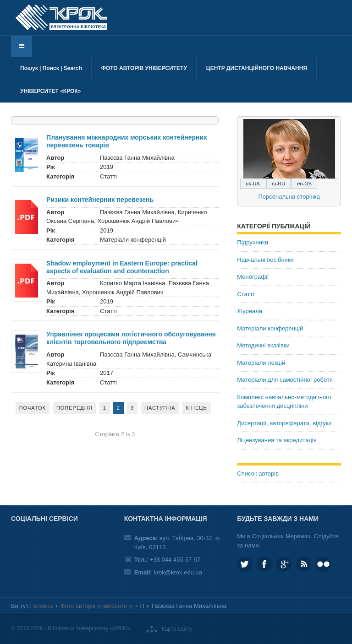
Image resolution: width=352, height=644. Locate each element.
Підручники (253, 242)
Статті (245, 294)
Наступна (160, 408)
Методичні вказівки (263, 345)
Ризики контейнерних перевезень (100, 200)
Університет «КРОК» (50, 91)
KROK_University (245, 564)
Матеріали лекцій (261, 363)
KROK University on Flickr (323, 564)
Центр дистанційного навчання (257, 68)
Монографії (253, 277)
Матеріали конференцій (270, 328)
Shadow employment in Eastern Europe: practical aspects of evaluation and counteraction (122, 267)
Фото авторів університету (144, 68)
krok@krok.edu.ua (178, 572)
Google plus (284, 564)
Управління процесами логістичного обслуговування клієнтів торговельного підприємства (131, 338)
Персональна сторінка (289, 197)
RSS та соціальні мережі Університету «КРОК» (304, 564)
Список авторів (258, 474)
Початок (33, 408)
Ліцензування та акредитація (277, 440)
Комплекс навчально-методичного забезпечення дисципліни (284, 402)
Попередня (74, 408)
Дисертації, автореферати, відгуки (284, 423)
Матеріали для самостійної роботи (285, 380)
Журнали (250, 311)
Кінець (197, 408)
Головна (41, 606)
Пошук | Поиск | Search (51, 68)
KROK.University (264, 564)
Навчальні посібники (265, 260)
